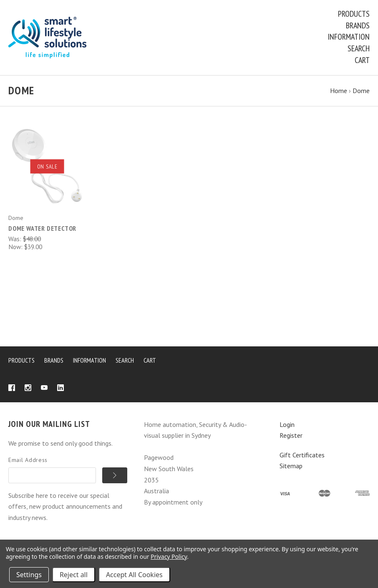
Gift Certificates (302, 455)
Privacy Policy (169, 556)
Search (359, 48)
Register (291, 435)
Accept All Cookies (134, 575)
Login (287, 424)
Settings (29, 575)
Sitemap (291, 466)
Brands (358, 25)
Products (354, 14)
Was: (16, 239)
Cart (362, 60)
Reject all (74, 575)
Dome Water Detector (42, 228)
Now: (16, 247)
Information (349, 37)
